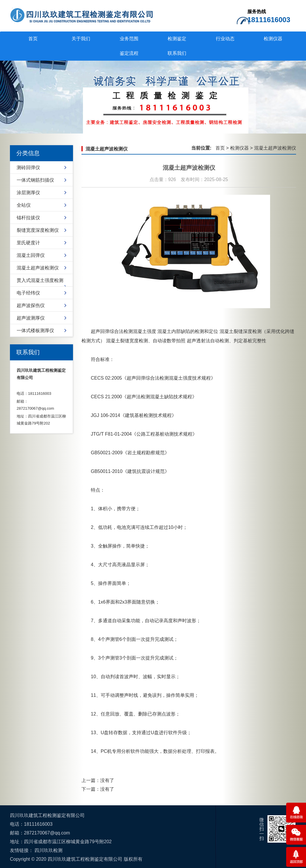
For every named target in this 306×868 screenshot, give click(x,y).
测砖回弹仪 (28, 168)
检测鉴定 (177, 39)
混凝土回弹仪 (31, 255)
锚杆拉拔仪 (28, 218)
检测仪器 (273, 39)
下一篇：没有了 (98, 789)
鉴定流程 (129, 53)
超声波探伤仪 (31, 305)
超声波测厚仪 (31, 318)
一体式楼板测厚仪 (35, 330)
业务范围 (129, 39)
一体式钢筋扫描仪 (35, 180)
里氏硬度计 (28, 243)
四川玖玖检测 (48, 850)
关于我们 (81, 39)
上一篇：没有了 (98, 780)
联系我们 (177, 53)
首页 (33, 39)
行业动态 (225, 39)
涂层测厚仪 (28, 193)
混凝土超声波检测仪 (38, 268)
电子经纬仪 (28, 293)
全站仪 (24, 205)
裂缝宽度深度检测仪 (38, 230)
